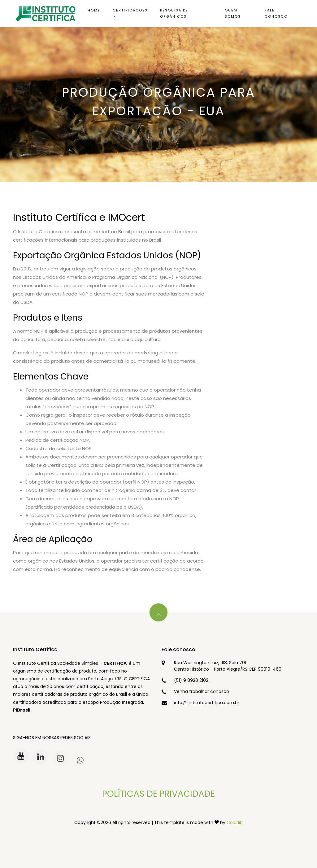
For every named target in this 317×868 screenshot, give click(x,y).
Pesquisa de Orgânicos (174, 13)
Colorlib (235, 822)
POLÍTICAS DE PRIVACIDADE (158, 794)
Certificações (130, 10)
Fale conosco (276, 13)
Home (94, 10)
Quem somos (233, 13)
